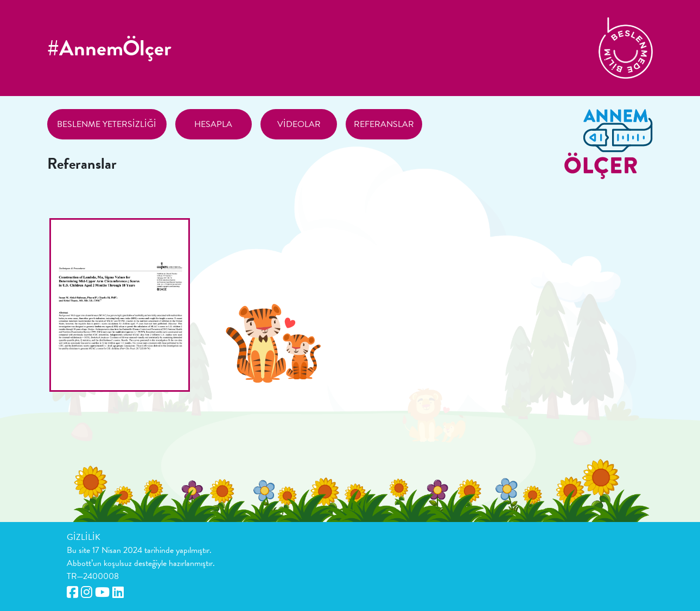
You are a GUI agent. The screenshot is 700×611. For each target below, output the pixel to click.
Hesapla (213, 124)
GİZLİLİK (84, 537)
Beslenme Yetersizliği (107, 124)
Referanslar (384, 124)
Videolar (299, 124)
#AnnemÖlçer (109, 48)
